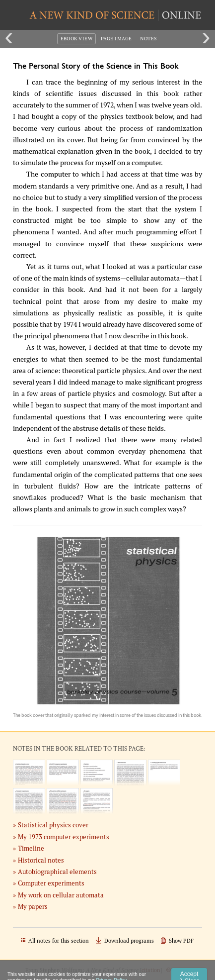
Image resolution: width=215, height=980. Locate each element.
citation (151, 970)
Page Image (116, 39)
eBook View (77, 39)
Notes (148, 39)
